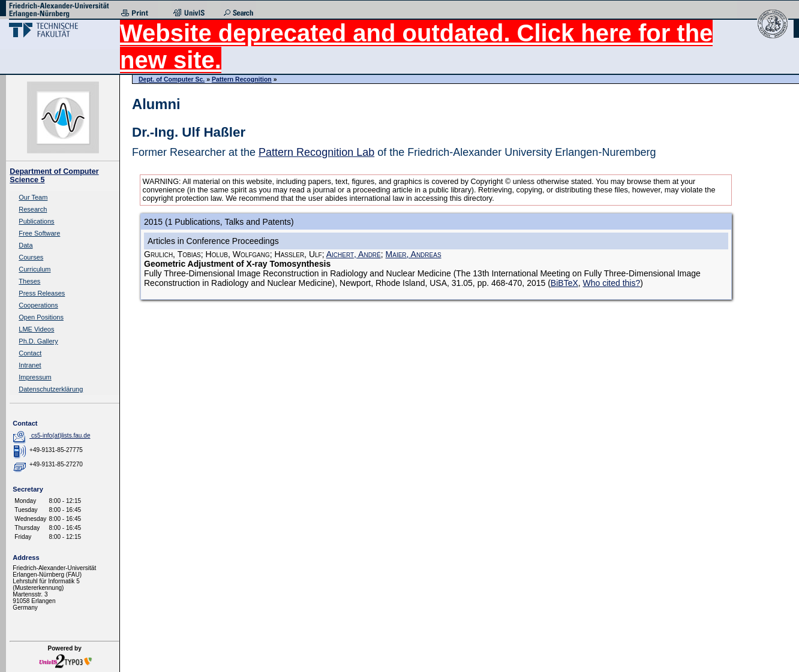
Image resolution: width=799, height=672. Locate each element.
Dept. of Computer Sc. (172, 79)
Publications (36, 221)
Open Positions (41, 317)
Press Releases (42, 293)
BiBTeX (564, 283)
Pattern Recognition (242, 79)
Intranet (30, 365)
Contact (30, 353)
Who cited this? (612, 283)
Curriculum (34, 269)
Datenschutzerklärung (51, 389)
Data (25, 245)
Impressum (35, 377)
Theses (29, 281)
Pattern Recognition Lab (316, 152)
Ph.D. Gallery (38, 341)
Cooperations (38, 305)
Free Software (39, 233)
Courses (31, 257)
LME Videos (36, 329)
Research (33, 209)
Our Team (33, 197)
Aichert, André (354, 254)
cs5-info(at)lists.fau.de (61, 436)
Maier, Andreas (414, 254)
